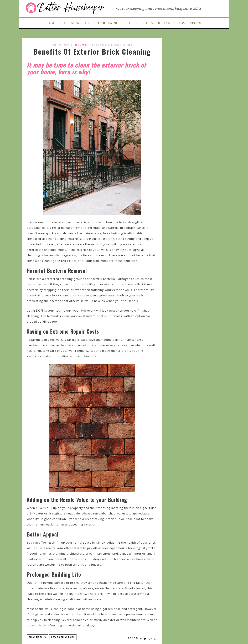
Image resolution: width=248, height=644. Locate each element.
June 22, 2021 (61, 45)
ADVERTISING (190, 23)
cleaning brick (37, 637)
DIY (130, 23)
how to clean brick (63, 637)
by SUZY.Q (81, 45)
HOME (51, 23)
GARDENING (108, 23)
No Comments (101, 45)
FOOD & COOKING (155, 23)
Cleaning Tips (123, 45)
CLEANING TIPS (77, 23)
